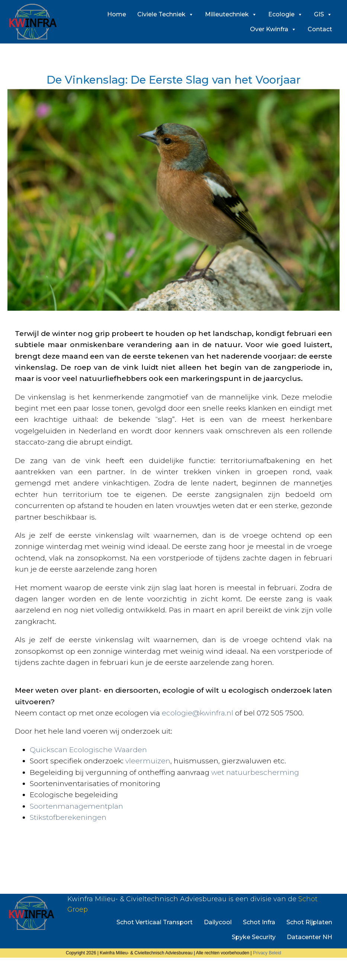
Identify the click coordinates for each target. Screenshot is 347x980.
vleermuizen (148, 761)
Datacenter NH (309, 937)
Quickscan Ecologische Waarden (88, 750)
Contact (320, 29)
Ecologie (285, 14)
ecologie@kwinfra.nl (197, 713)
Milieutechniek (231, 14)
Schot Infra (259, 922)
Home (117, 14)
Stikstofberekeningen (68, 817)
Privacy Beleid (267, 953)
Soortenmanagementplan (76, 806)
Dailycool (218, 922)
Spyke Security (254, 937)
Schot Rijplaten (309, 922)
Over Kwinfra (273, 29)
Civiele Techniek (166, 14)
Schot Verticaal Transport (155, 922)
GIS (323, 14)
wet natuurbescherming (255, 772)
